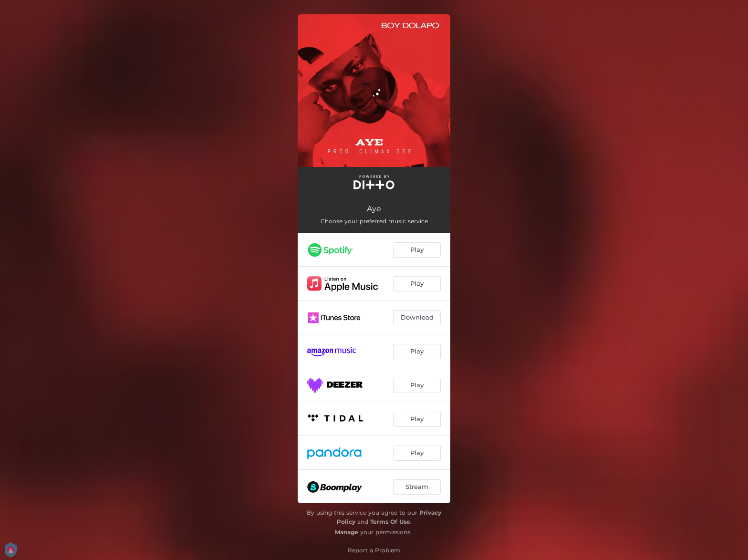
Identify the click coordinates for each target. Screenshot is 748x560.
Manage (347, 532)
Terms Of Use (390, 522)
